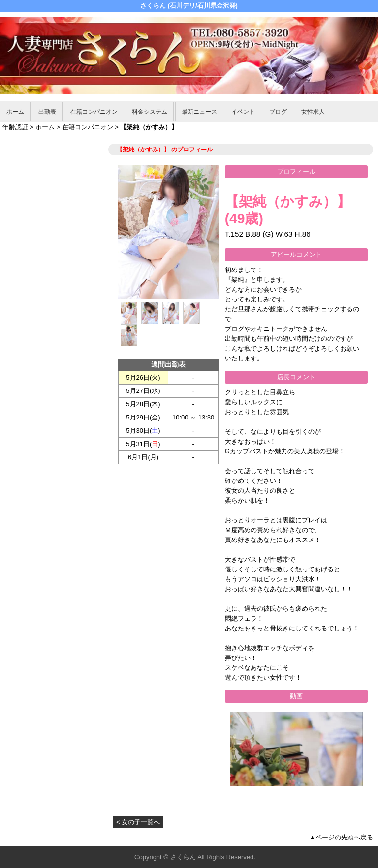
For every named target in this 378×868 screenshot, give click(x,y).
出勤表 (47, 112)
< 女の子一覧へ (138, 822)
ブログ (278, 112)
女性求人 (313, 112)
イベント (243, 112)
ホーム (15, 112)
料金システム (150, 112)
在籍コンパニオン (94, 112)
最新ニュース (199, 112)
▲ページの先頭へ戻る (341, 837)
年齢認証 (15, 127)
